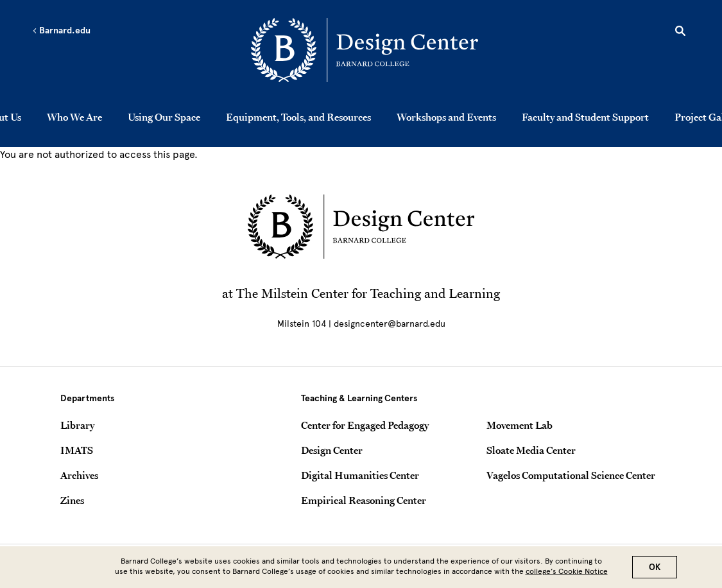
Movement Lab (520, 425)
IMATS (77, 450)
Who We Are (74, 117)
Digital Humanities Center (360, 475)
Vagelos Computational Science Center (571, 475)
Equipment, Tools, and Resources (298, 117)
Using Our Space (164, 117)
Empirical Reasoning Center (364, 500)
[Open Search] (680, 33)
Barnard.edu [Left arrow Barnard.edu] (61, 31)
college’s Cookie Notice (567, 574)
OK (655, 570)
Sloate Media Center (531, 450)
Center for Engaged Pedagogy (365, 425)
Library (77, 425)
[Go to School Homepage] (365, 52)
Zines (72, 500)
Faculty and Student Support (585, 117)
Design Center (332, 450)
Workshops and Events (446, 117)
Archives (79, 475)
